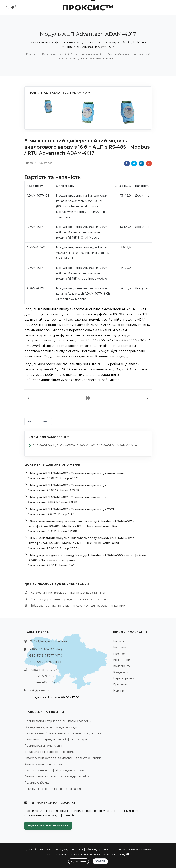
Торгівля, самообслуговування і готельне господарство (63, 733)
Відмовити (79, 861)
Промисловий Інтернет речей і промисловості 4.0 (59, 721)
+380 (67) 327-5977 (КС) (46, 649)
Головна (32, 54)
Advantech (45, 163)
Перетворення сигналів (87, 54)
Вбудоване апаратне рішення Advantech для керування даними (78, 606)
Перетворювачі (124, 678)
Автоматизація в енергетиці (44, 764)
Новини (119, 691)
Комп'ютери (122, 660)
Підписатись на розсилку (48, 826)
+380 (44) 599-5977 (41, 676)
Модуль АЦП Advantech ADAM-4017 (95, 59)
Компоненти (122, 666)
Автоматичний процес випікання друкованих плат (68, 593)
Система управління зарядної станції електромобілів (69, 599)
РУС (31, 421)
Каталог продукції (54, 54)
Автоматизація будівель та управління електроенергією (63, 758)
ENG (45, 421)
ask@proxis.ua (40, 690)
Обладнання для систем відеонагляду (51, 727)
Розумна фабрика (37, 783)
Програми (120, 684)
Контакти (120, 648)
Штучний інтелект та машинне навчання (53, 789)
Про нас (119, 654)
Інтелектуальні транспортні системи (50, 752)
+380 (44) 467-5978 (42, 682)
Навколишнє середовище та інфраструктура (56, 739)
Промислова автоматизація (43, 746)
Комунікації (121, 672)
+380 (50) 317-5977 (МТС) (45, 656)
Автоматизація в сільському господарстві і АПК (57, 776)
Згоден (100, 861)
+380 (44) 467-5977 (44, 670)
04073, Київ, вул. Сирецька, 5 (50, 641)
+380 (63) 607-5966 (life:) (45, 662)
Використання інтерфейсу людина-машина (55, 770)
